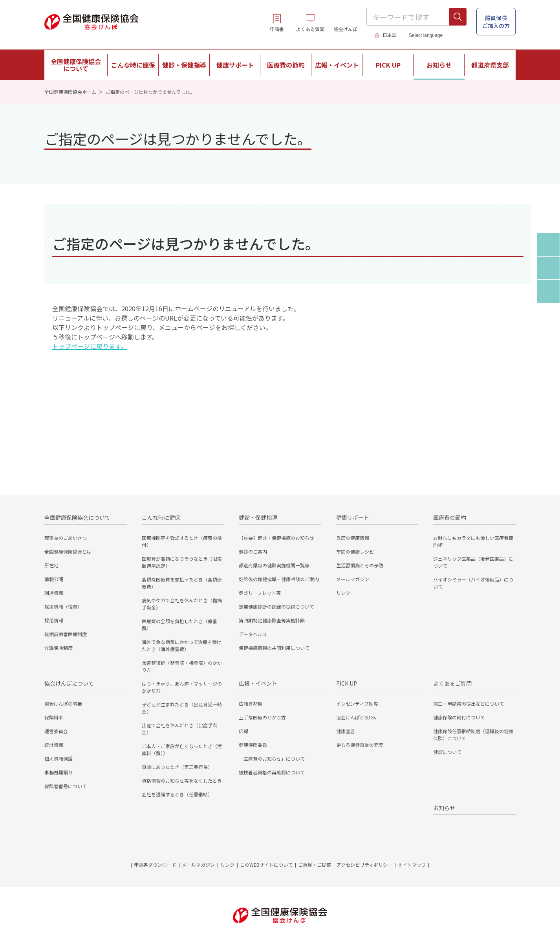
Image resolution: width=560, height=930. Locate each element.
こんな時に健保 (161, 517)
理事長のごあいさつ (66, 538)
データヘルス (253, 634)
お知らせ (439, 65)
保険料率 (54, 717)
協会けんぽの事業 (63, 703)
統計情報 (54, 745)
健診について (447, 752)
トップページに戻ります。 (90, 346)
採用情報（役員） (63, 606)
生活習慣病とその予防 (360, 565)
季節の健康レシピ (355, 551)
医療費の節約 (450, 517)
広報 (243, 731)
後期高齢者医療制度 (66, 634)
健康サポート (353, 517)
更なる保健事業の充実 (360, 745)
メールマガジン (353, 579)
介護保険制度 (59, 648)
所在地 (51, 565)
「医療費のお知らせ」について (272, 758)
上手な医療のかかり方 (262, 717)
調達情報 (54, 593)
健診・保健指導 (258, 517)
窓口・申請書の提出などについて (468, 703)
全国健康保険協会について (77, 517)
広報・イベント (258, 683)
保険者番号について (66, 786)
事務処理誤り (59, 772)
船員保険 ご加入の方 (496, 22)
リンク (343, 593)
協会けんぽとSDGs (356, 717)
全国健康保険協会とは (68, 551)
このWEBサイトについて (266, 865)
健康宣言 (346, 731)
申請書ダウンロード (155, 865)
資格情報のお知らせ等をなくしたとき (182, 781)
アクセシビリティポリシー (364, 865)
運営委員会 (56, 731)
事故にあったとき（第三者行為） (177, 767)
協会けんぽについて (69, 683)
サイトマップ (412, 865)
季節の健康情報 (353, 538)
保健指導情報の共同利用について (274, 648)
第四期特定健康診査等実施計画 (272, 620)
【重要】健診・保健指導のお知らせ (276, 538)
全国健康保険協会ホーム (70, 92)
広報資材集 (251, 703)
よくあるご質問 (452, 683)
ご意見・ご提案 (315, 865)
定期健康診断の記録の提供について (276, 606)
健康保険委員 (253, 745)
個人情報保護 (59, 758)
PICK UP (347, 683)
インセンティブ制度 (357, 703)
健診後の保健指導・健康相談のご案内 (279, 579)
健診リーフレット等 (260, 593)
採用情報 (54, 620)
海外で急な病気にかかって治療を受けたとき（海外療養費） (182, 645)
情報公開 (54, 579)
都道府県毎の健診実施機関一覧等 (274, 565)
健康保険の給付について (459, 717)
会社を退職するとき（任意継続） (177, 794)
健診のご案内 (253, 551)
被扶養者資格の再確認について (272, 772)
